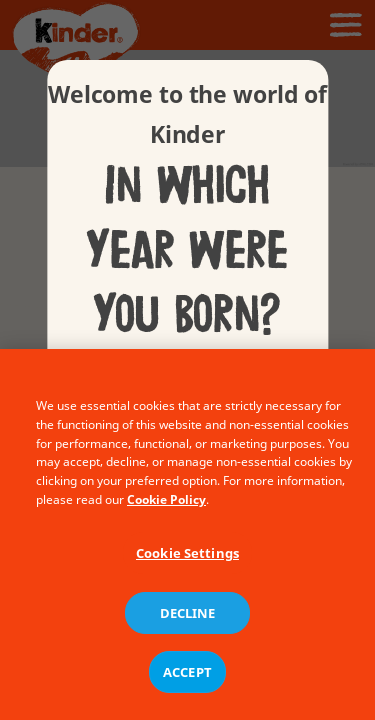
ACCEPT (187, 680)
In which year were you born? (187, 251)
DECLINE (188, 621)
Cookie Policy (166, 507)
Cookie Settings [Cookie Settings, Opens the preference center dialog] (187, 561)
